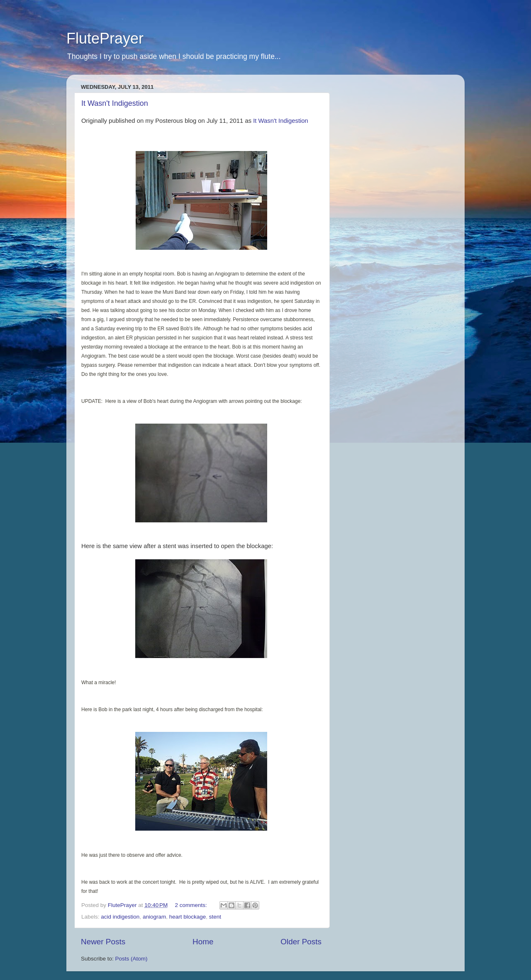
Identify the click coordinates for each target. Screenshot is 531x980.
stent (215, 917)
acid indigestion (120, 917)
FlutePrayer (105, 38)
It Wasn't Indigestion (115, 103)
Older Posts (301, 942)
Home (203, 942)
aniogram (154, 917)
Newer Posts (103, 942)
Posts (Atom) (132, 959)
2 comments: (192, 905)
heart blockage (188, 917)
